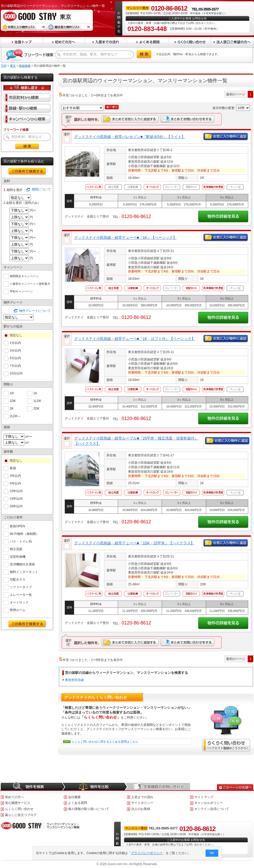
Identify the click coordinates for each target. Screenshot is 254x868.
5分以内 (15, 358)
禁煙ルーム (18, 610)
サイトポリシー (142, 803)
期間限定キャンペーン (24, 276)
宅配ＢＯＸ (18, 579)
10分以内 (16, 373)
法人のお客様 (141, 809)
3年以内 (15, 476)
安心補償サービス (18, 803)
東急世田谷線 (74, 680)
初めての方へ (14, 797)
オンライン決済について (212, 809)
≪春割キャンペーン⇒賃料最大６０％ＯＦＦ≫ (30, 284)
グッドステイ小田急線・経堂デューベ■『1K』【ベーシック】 (125, 237)
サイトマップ (204, 797)
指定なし (16, 335)
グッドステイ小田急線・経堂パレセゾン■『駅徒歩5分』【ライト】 (130, 137)
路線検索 (25, 66)
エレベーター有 (21, 594)
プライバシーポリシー (147, 853)
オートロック (19, 602)
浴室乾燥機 (18, 556)
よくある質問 (78, 803)
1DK (13, 401)
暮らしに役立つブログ (21, 815)
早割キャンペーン (21, 291)
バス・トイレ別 (21, 541)
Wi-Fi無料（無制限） (24, 533)
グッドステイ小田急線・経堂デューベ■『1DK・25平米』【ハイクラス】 (134, 543)
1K (35, 393)
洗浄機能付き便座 (22, 564)
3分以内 (15, 350)
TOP (4, 66)
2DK (36, 408)
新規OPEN (17, 526)
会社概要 (74, 797)
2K (12, 408)
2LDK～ (15, 416)
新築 (13, 468)
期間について (41, 189)
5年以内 (15, 483)
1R (12, 393)
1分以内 (15, 343)
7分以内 (15, 366)
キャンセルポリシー (209, 803)
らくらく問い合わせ (19, 809)
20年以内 (16, 506)
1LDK (37, 401)
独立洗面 (16, 549)
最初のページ (236, 94)
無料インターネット (24, 572)
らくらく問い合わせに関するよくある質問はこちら (105, 742)
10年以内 (16, 491)
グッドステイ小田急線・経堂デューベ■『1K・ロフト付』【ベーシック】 (135, 339)
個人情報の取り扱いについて (89, 809)
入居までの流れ (142, 797)
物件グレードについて (35, 311)
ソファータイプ (21, 587)
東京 (13, 66)
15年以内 (16, 499)
